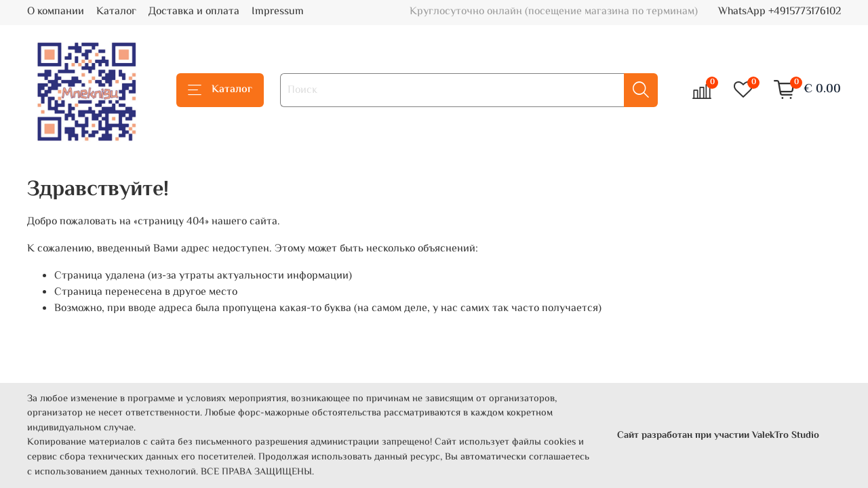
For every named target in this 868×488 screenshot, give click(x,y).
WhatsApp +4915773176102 (780, 12)
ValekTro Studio (786, 435)
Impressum (278, 12)
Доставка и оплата (194, 12)
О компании (56, 12)
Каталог (116, 12)
